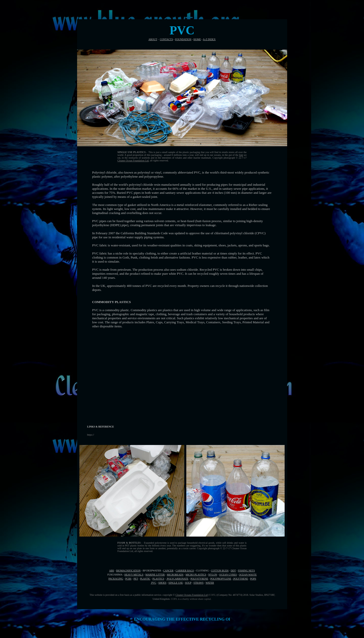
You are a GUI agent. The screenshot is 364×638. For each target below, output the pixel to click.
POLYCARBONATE (177, 579)
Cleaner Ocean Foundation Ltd (133, 161)
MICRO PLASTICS (196, 575)
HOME (197, 39)
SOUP (188, 583)
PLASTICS (158, 579)
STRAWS (198, 583)
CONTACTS (166, 39)
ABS (112, 571)
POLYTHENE (240, 579)
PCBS (128, 579)
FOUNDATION (183, 39)
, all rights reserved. (159, 161)
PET (136, 579)
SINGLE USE (176, 583)
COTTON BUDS (220, 571)
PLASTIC (145, 579)
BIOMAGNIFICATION (129, 571)
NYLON (213, 575)
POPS (253, 579)
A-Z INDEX (209, 39)
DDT (233, 571)
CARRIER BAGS (185, 571)
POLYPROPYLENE (221, 579)
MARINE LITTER (155, 575)
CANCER (168, 571)
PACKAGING (116, 579)
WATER (210, 583)
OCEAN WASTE (248, 575)
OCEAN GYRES (228, 575)
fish (241, 155)
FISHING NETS (246, 571)
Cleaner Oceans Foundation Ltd (191, 595)
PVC (153, 583)
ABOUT (153, 39)
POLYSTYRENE (199, 579)
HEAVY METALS (134, 575)
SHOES (162, 583)
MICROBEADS (175, 575)
